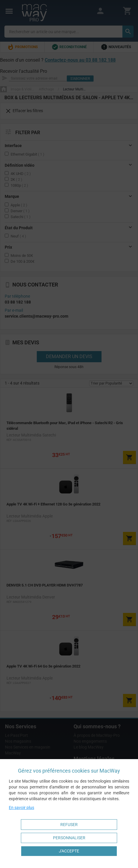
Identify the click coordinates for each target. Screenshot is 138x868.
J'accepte (69, 851)
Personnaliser (69, 838)
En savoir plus (21, 808)
